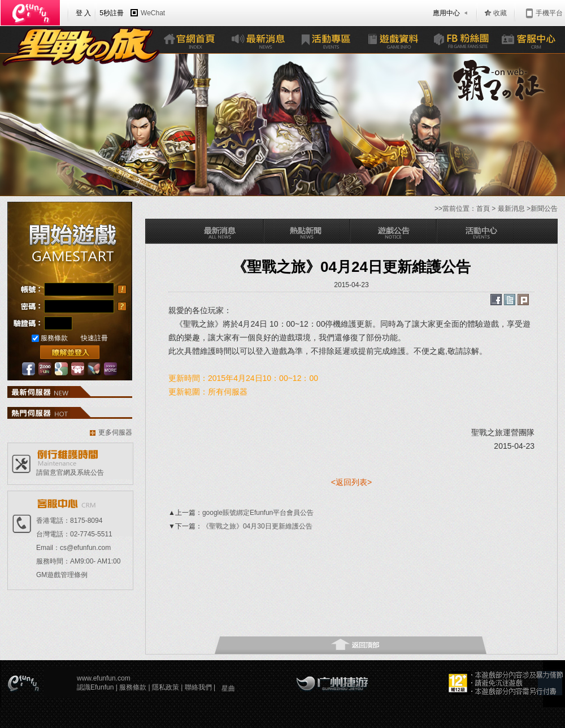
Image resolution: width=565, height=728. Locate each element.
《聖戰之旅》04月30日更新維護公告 (257, 526)
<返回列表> (351, 482)
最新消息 (511, 209)
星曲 (228, 688)
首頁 (483, 209)
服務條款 (54, 338)
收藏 (500, 13)
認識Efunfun (96, 687)
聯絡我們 (199, 687)
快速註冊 (94, 338)
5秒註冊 (112, 13)
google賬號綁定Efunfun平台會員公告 (258, 513)
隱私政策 (166, 687)
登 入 (83, 13)
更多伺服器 (115, 432)
